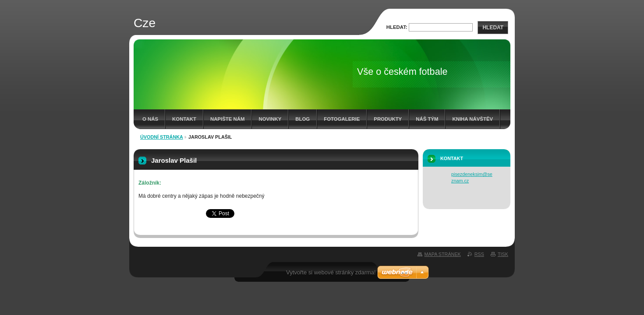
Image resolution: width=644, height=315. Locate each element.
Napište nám (227, 119)
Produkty (388, 119)
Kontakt (184, 119)
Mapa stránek (443, 254)
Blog (303, 119)
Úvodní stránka (162, 137)
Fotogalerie (342, 119)
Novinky (270, 119)
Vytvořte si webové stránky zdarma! (331, 272)
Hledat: (397, 27)
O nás (150, 119)
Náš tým (427, 119)
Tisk (503, 254)
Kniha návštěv (472, 119)
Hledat (493, 28)
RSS (479, 254)
